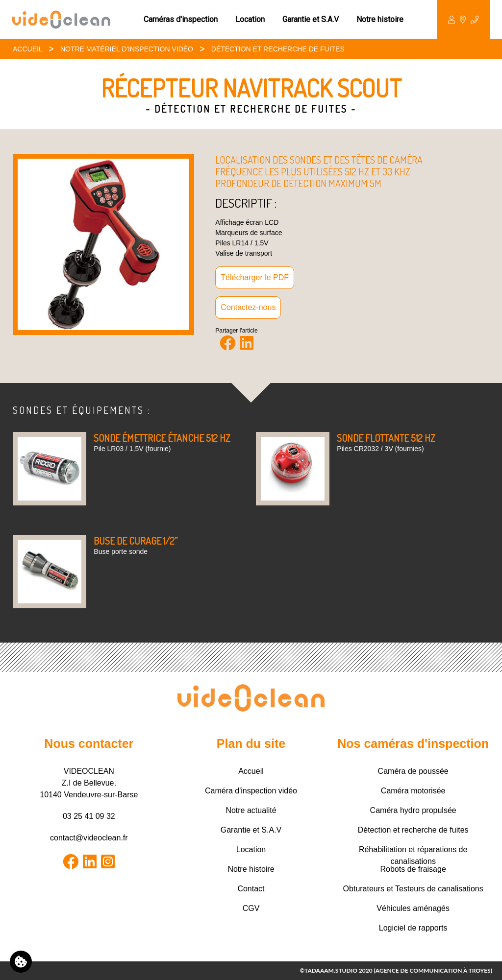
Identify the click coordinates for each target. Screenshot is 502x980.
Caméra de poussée (413, 771)
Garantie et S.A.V (311, 19)
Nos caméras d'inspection (413, 743)
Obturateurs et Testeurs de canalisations (413, 889)
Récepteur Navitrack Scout (251, 88)
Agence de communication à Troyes (433, 970)
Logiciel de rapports (413, 928)
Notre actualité (251, 810)
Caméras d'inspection (181, 19)
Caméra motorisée (413, 791)
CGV (251, 908)
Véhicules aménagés (413, 908)
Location (250, 19)
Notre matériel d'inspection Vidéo (127, 49)
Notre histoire (380, 19)
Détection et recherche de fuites (278, 49)
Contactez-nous (248, 307)
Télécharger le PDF (255, 277)
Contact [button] (463, 20)
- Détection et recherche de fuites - (251, 109)
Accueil (27, 49)
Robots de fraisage (413, 869)
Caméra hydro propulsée (413, 810)
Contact (251, 889)
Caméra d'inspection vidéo (251, 791)
